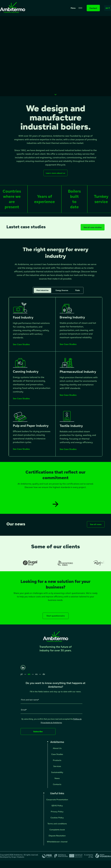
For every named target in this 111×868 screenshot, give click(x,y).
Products (57, 760)
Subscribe (38, 731)
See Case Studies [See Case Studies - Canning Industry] (21, 401)
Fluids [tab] (78, 293)
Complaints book (57, 830)
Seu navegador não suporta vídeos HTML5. (55, 56)
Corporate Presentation (57, 799)
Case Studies (57, 754)
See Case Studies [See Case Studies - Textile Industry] (68, 452)
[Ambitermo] (13, 12)
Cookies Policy (57, 818)
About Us (57, 748)
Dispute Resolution (57, 836)
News (57, 778)
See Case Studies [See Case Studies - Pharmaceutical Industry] (68, 397)
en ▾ (108, 8)
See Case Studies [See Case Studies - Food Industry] (21, 347)
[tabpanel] (55, 379)
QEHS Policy (57, 806)
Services (57, 766)
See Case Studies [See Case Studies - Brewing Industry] (68, 347)
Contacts (57, 784)
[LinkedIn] (23, 668)
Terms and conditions (57, 824)
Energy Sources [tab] (62, 293)
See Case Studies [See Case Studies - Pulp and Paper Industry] (21, 451)
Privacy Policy (57, 812)
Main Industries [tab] (42, 293)
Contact (93, 8)
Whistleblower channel (57, 842)
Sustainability (57, 772)
